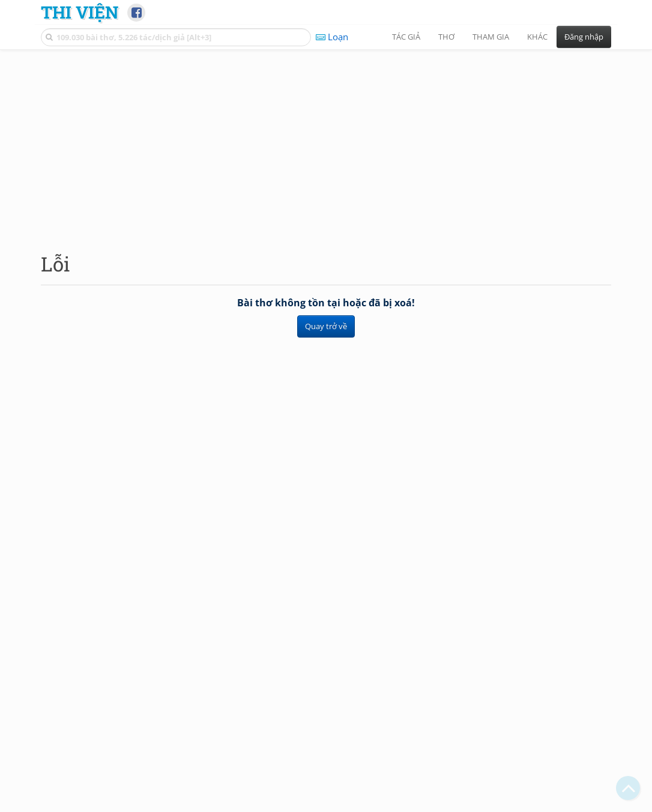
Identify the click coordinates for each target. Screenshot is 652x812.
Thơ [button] (446, 37)
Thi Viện (80, 12)
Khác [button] (537, 37)
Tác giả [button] (406, 37)
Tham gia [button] (491, 37)
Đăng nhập (584, 37)
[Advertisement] (326, 141)
